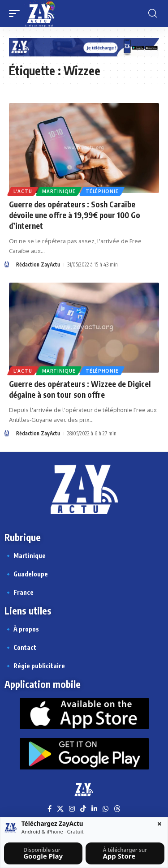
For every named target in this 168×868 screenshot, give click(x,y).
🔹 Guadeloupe (26, 574)
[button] (17, 13)
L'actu (23, 191)
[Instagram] (72, 809)
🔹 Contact (20, 647)
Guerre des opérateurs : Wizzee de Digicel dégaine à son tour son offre (80, 389)
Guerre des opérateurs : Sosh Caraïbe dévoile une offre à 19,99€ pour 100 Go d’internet (75, 215)
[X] (60, 809)
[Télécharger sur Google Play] (43, 853)
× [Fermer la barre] (159, 824)
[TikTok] (83, 809)
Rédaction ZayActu (38, 264)
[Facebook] (50, 809)
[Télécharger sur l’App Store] (125, 853)
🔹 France (19, 592)
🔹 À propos (22, 629)
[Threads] (117, 809)
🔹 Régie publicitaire (35, 666)
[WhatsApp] (106, 809)
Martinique (59, 191)
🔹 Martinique (25, 556)
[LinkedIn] (94, 809)
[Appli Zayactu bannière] (84, 47)
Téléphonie (102, 191)
